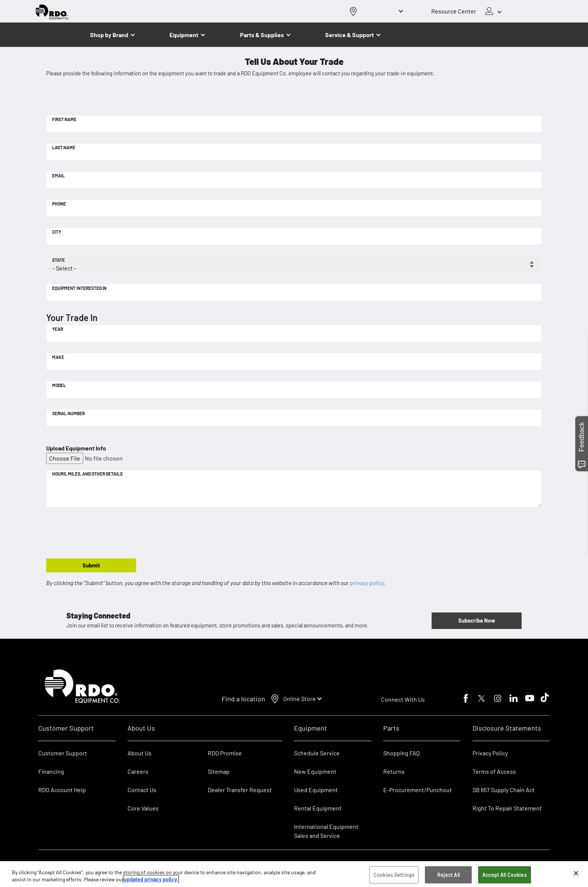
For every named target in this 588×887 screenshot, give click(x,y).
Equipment (184, 35)
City (57, 232)
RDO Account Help (62, 790)
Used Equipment (316, 790)
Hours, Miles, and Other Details (87, 474)
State (58, 260)
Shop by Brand (109, 35)
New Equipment (315, 771)
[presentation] (103, 533)
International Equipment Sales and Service (326, 831)
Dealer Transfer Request (240, 790)
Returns (394, 771)
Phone (59, 204)
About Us (139, 753)
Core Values (143, 808)
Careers (138, 771)
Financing (51, 771)
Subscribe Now (477, 620)
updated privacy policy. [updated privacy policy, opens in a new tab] (151, 880)
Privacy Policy (490, 753)
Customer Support (63, 753)
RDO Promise (225, 753)
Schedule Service (317, 753)
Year (58, 329)
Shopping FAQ (401, 753)
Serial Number (68, 413)
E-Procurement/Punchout (418, 790)
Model (59, 385)
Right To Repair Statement (507, 808)
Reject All (448, 876)
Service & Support (349, 35)
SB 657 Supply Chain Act (504, 790)
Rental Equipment (318, 808)
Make (58, 357)
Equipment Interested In (79, 288)
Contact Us (142, 790)
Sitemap (219, 771)
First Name (64, 119)
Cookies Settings (394, 876)
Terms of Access (494, 771)
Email (58, 176)
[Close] (576, 875)
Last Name (64, 147)
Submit (91, 565)
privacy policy (367, 583)
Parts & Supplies (262, 35)
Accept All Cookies (505, 876)
